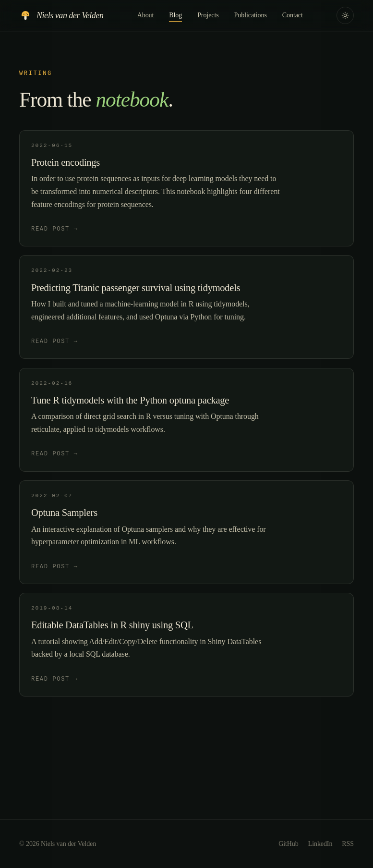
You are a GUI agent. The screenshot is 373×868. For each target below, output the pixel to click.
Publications (251, 15)
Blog (175, 16)
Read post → (55, 228)
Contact (293, 15)
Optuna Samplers (64, 513)
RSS (348, 844)
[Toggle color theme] (345, 15)
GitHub (289, 844)
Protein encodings (66, 162)
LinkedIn (320, 844)
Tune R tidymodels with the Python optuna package (130, 400)
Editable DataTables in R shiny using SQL (112, 625)
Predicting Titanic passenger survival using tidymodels (136, 288)
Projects (208, 15)
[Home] (61, 15)
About (146, 15)
